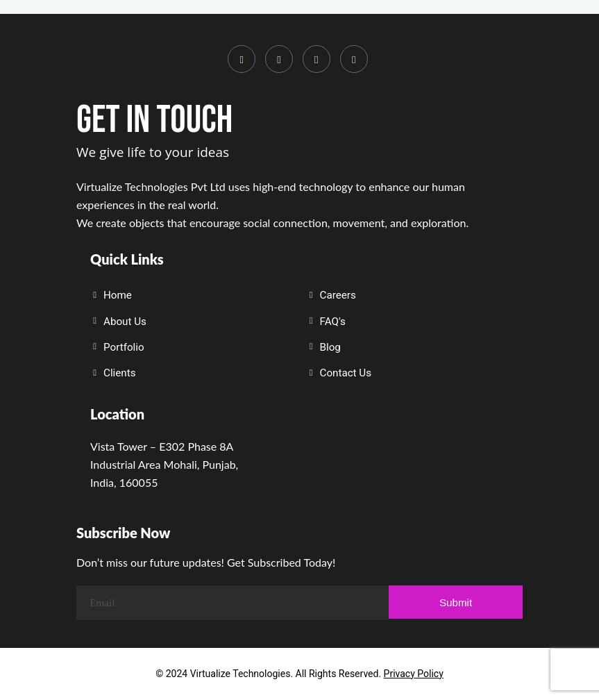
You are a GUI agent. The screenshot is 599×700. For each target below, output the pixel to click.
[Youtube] (317, 59)
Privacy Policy (414, 674)
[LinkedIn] (279, 59)
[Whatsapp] (354, 59)
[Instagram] (242, 59)
